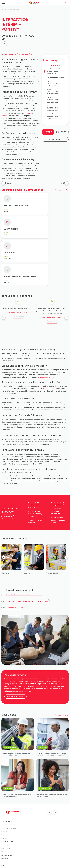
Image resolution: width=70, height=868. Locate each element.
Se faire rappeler (62, 132)
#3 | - (13, 563)
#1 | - (22, 550)
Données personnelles (32, 861)
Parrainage (5, 787)
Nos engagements (7, 800)
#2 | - (26, 556)
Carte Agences (15, 9)
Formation (5, 790)
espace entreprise (50, 344)
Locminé (28, 113)
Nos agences (5, 814)
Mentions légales (8, 861)
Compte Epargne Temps (9, 783)
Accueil (4, 9)
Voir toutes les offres (62, 190)
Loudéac (5, 116)
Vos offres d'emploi (7, 776)
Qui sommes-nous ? (8, 797)
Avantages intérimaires (9, 780)
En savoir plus (8, 472)
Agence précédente (3, 183)
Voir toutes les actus (62, 670)
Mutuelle (4, 793)
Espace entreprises (7, 810)
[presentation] (4, 273)
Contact (4, 817)
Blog (3, 820)
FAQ (3, 807)
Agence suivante (67, 183)
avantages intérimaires (47, 332)
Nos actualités (6, 803)
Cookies (19, 861)
